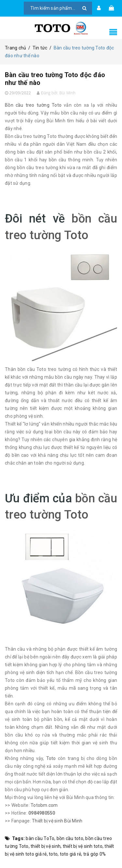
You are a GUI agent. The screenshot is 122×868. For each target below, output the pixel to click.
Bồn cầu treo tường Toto (33, 105)
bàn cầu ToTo (40, 838)
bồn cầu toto (70, 838)
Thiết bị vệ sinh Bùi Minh (57, 821)
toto (53, 854)
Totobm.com (44, 805)
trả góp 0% (95, 854)
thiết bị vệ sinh (46, 846)
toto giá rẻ (71, 854)
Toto (51, 758)
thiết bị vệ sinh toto (83, 846)
